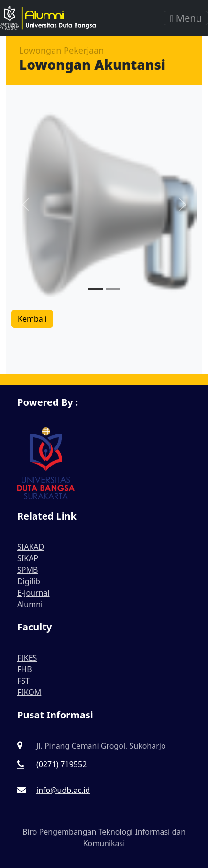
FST (23, 681)
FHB (25, 669)
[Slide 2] (113, 289)
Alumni (30, 604)
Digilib (29, 581)
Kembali (32, 319)
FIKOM (29, 692)
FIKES (27, 658)
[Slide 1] (96, 289)
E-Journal (33, 593)
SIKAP (28, 558)
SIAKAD (31, 547)
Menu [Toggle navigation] (186, 18)
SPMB (27, 570)
